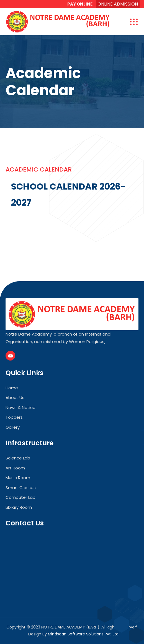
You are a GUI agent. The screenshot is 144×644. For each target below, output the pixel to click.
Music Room (18, 478)
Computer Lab (20, 497)
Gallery (13, 427)
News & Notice (20, 407)
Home (12, 388)
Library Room (19, 507)
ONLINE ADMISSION (118, 4)
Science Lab (18, 458)
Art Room (15, 468)
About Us (15, 398)
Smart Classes (21, 488)
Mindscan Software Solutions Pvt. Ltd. (84, 634)
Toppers (14, 417)
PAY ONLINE (80, 4)
